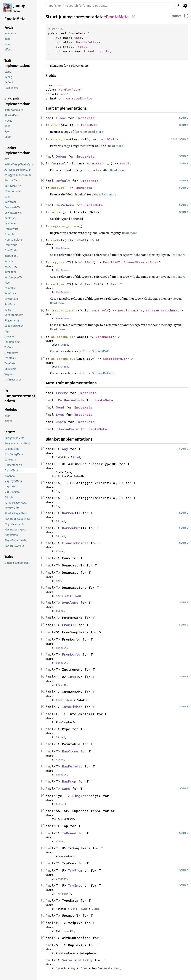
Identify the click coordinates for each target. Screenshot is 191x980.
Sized (64, 345)
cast (55, 240)
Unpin (61, 422)
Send (60, 407)
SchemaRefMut (114, 359)
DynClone (70, 603)
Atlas (94, 42)
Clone (61, 118)
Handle (82, 42)
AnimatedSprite (97, 51)
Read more (95, 132)
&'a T (55, 476)
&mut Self (93, 284)
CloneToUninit (75, 543)
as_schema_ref (63, 337)
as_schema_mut (63, 359)
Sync (60, 415)
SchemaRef (104, 337)
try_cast (59, 262)
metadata (94, 17)
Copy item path (134, 17)
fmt (54, 163)
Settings (185, 6)
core (78, 17)
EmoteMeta (117, 17)
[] (186, 16)
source (177, 16)
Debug (61, 156)
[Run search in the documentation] (110, 6)
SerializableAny (77, 960)
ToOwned (69, 833)
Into (77, 476)
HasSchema (65, 205)
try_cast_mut (62, 310)
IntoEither (72, 707)
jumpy (19, 6)
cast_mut (59, 284)
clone (56, 125)
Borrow (68, 513)
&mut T (116, 284)
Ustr (78, 38)
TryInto (75, 885)
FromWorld (71, 654)
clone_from (60, 139)
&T (98, 240)
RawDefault (72, 766)
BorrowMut (71, 528)
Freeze (62, 393)
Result (126, 163)
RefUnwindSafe (71, 400)
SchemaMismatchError (141, 262)
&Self (112, 139)
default (58, 188)
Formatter (95, 163)
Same (66, 789)
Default (63, 181)
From (66, 625)
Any (65, 449)
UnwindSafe (68, 429)
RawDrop (69, 781)
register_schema (65, 226)
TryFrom (75, 870)
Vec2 (82, 47)
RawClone (70, 751)
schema (57, 212)
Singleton (81, 796)
